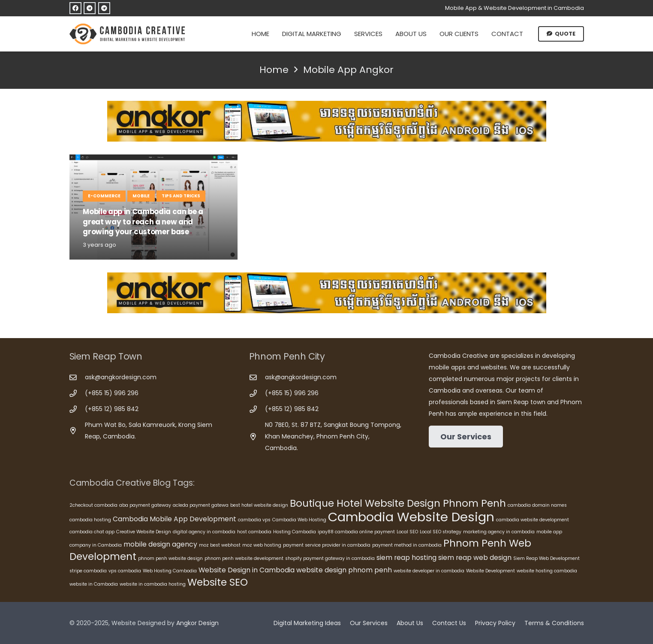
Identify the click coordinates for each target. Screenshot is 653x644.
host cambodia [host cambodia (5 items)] (254, 532)
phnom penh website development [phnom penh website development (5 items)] (244, 558)
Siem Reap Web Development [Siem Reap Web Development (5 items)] (546, 558)
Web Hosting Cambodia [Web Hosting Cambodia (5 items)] (170, 571)
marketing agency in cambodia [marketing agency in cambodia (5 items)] (499, 532)
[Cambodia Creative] (129, 34)
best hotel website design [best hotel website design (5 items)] (259, 505)
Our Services (369, 623)
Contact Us (449, 623)
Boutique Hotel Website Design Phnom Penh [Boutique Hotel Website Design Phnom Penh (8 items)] (398, 503)
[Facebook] (75, 8)
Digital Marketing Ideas (307, 623)
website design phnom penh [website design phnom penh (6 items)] (344, 570)
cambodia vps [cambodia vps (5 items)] (254, 520)
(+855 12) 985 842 (112, 409)
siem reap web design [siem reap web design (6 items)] (475, 558)
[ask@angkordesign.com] (77, 378)
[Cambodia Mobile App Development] (327, 121)
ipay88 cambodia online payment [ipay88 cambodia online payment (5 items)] (356, 532)
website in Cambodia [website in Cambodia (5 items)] (94, 584)
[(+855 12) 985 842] (77, 410)
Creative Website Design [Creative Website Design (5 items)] (144, 532)
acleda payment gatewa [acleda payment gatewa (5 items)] (201, 505)
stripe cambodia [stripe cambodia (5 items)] (88, 571)
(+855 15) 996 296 (112, 393)
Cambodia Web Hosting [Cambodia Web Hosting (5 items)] (299, 520)
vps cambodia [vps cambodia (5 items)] (125, 571)
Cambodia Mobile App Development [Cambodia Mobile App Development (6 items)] (175, 519)
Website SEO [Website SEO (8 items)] (218, 582)
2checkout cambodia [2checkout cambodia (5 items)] (93, 505)
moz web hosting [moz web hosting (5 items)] (262, 545)
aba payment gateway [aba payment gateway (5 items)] (145, 505)
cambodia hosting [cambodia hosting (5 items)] (90, 520)
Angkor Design (197, 623)
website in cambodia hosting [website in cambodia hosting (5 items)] (153, 584)
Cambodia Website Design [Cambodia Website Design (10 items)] (411, 517)
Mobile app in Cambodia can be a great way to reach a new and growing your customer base (143, 222)
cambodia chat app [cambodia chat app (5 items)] (92, 532)
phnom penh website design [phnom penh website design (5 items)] (170, 558)
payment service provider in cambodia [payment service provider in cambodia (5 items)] (327, 545)
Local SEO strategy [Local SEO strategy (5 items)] (441, 532)
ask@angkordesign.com (121, 377)
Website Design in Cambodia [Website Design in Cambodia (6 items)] (247, 570)
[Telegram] (90, 8)
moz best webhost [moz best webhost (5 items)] (220, 545)
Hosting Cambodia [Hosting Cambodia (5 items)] (295, 532)
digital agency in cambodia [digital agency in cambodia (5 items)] (204, 532)
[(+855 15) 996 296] (77, 394)
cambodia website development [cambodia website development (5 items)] (533, 520)
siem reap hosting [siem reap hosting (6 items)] (406, 558)
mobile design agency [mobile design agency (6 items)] (160, 544)
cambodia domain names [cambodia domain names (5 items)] (537, 505)
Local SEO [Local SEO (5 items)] (407, 532)
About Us (410, 623)
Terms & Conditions (554, 623)
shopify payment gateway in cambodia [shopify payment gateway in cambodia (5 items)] (330, 558)
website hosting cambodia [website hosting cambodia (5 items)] (547, 571)
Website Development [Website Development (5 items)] (491, 571)
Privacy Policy (495, 623)
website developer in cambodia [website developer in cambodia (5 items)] (429, 571)
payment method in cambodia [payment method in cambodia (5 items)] (407, 545)
